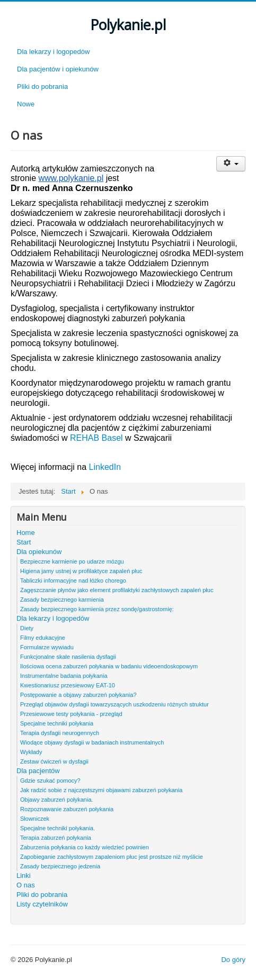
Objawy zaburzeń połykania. (57, 800)
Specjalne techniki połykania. (58, 828)
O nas (26, 885)
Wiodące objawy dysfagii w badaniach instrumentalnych (92, 742)
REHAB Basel (96, 438)
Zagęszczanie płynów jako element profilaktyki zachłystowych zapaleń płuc (117, 590)
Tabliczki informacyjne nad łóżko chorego (73, 580)
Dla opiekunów (39, 552)
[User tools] (231, 164)
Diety (27, 628)
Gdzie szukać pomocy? (50, 781)
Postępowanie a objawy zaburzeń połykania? (78, 695)
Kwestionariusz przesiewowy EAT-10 (68, 685)
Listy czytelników (42, 904)
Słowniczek (35, 819)
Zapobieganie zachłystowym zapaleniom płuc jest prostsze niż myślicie (112, 857)
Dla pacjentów (38, 771)
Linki (24, 875)
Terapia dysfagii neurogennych (60, 733)
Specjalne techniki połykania (57, 723)
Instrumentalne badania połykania (64, 676)
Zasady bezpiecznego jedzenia (60, 866)
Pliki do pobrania (42, 87)
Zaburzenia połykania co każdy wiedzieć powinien (85, 847)
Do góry (233, 960)
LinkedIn (104, 467)
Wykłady (31, 752)
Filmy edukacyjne (43, 638)
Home (26, 533)
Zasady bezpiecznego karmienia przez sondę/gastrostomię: (97, 609)
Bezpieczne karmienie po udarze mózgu (72, 561)
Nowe (26, 104)
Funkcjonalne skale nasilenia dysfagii (68, 657)
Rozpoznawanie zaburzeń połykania (67, 809)
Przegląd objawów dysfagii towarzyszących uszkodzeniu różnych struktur (114, 704)
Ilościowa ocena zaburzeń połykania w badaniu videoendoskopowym (109, 666)
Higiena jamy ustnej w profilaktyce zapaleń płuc (81, 571)
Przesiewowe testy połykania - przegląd (71, 714)
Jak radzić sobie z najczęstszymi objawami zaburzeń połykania (101, 790)
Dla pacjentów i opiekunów (58, 69)
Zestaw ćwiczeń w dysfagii (54, 761)
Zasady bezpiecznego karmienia (62, 600)
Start (24, 542)
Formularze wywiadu (47, 647)
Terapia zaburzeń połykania (56, 838)
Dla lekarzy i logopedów (53, 52)
